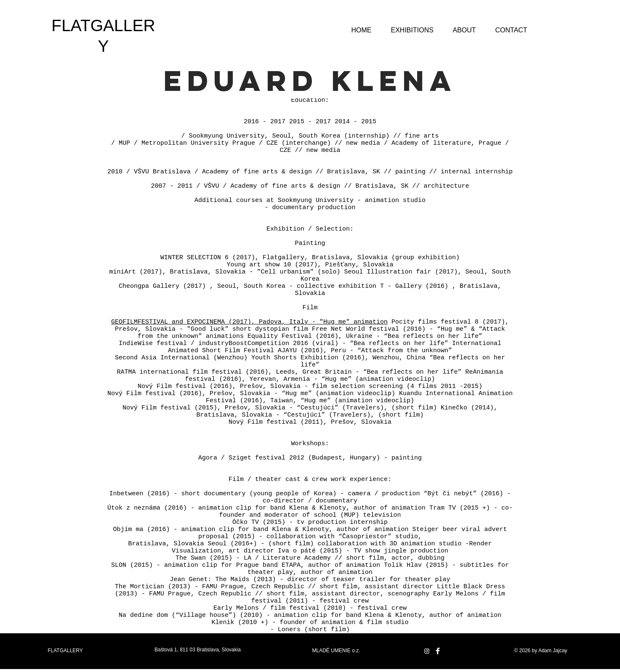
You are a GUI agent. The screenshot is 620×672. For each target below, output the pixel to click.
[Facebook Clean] (438, 651)
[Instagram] (427, 651)
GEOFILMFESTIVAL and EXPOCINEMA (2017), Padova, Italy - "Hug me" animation (249, 322)
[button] (412, 27)
